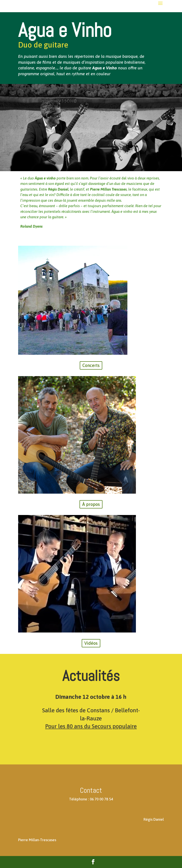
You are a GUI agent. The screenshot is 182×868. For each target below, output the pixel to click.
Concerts (91, 365)
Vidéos (91, 643)
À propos (91, 504)
